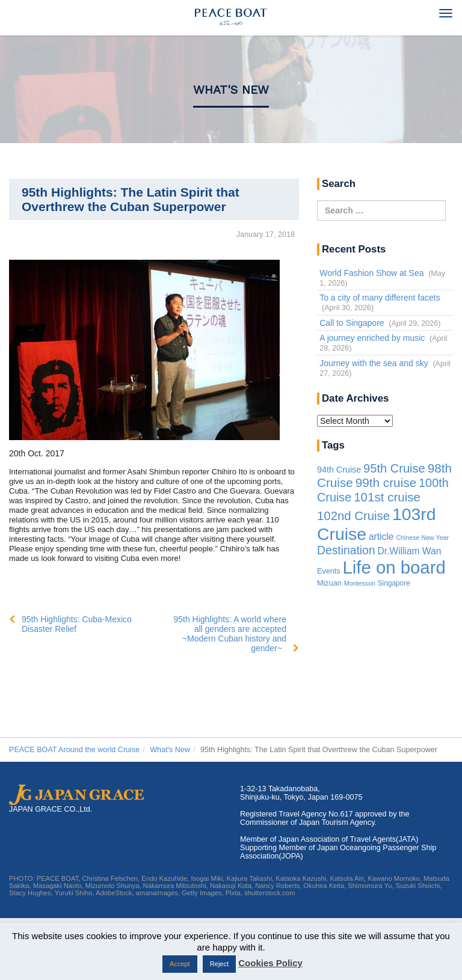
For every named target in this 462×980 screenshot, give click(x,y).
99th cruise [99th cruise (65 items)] (386, 482)
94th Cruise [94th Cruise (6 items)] (339, 470)
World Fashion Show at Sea (371, 273)
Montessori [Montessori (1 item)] (360, 583)
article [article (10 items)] (381, 537)
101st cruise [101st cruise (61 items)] (387, 497)
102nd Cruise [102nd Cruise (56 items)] (353, 516)
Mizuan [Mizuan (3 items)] (329, 583)
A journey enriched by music (372, 338)
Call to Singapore (352, 323)
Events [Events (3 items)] (329, 571)
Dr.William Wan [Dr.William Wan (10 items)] (409, 551)
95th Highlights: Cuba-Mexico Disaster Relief (77, 624)
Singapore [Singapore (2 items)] (394, 583)
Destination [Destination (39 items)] (346, 550)
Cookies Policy (270, 963)
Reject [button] (219, 964)
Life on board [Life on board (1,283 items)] (394, 567)
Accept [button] (180, 964)
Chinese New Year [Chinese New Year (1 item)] (422, 537)
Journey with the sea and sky (374, 363)
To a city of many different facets (380, 298)
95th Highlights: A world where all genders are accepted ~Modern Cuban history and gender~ (230, 634)
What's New (231, 90)
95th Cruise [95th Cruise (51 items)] (394, 468)
